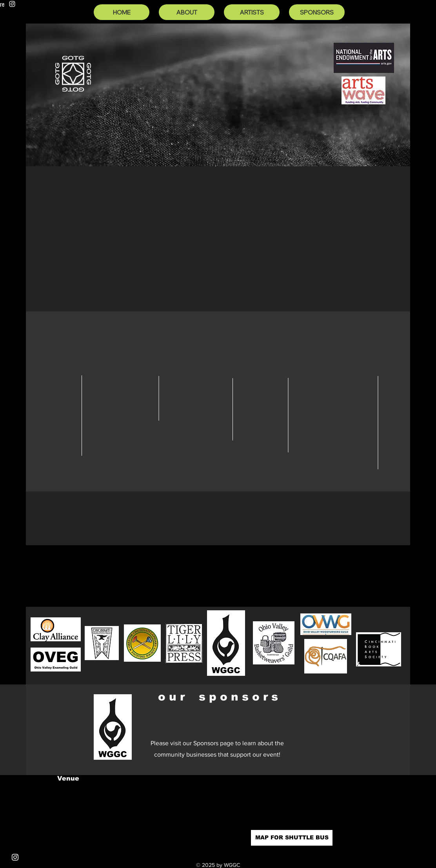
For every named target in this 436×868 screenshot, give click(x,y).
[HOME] (122, 12)
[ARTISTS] (252, 12)
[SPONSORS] (317, 12)
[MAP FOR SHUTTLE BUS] (292, 838)
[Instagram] (12, 4)
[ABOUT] (187, 12)
